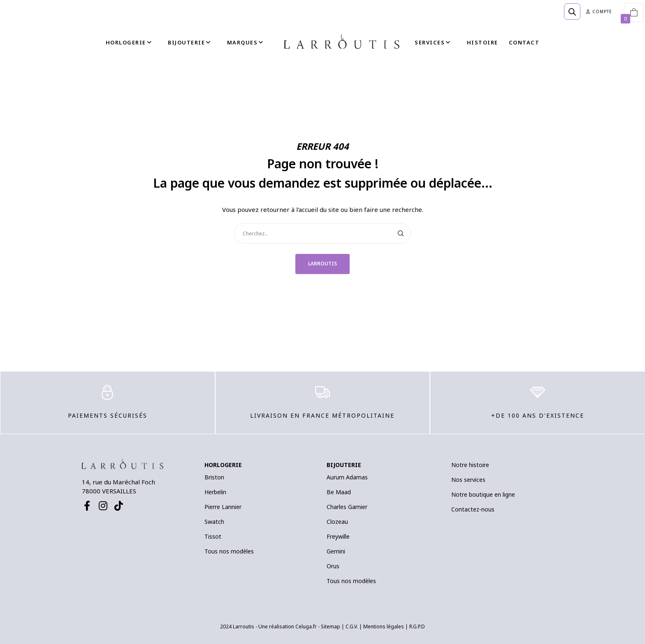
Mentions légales (384, 627)
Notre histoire (470, 465)
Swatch (214, 522)
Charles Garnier (347, 507)
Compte (599, 12)
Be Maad (339, 492)
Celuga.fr (306, 627)
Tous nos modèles (229, 551)
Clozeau (337, 522)
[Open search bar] (572, 12)
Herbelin (215, 492)
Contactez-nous (473, 509)
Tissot (213, 536)
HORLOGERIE (223, 465)
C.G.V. (352, 627)
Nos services (468, 480)
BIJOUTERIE (344, 465)
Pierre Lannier (223, 507)
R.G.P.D (417, 627)
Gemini (336, 551)
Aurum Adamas (347, 477)
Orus (333, 566)
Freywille (338, 536)
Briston (214, 477)
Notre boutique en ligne (483, 494)
